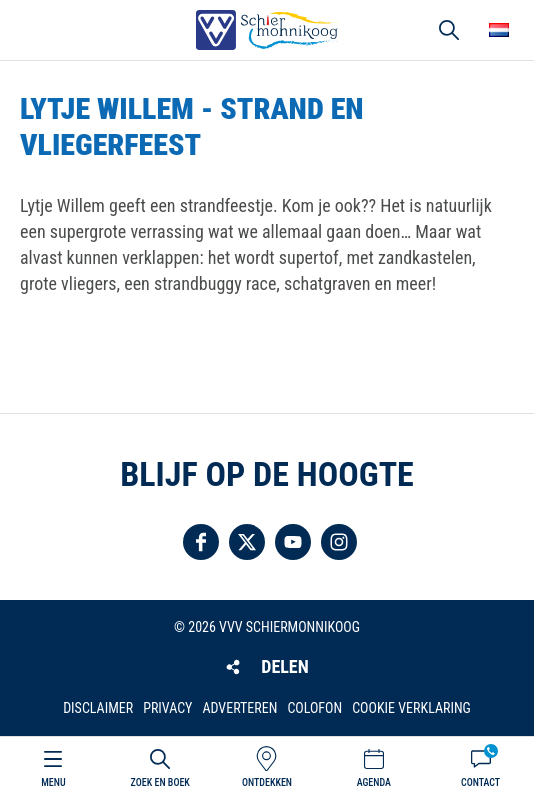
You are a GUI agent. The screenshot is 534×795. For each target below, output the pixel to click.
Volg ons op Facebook (201, 542)
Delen (284, 666)
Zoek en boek (160, 782)
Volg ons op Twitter (247, 542)
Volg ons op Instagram (339, 542)
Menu (53, 782)
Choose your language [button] (499, 30)
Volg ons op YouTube (293, 542)
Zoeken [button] (449, 30)
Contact (480, 782)
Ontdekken (267, 782)
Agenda (374, 782)
